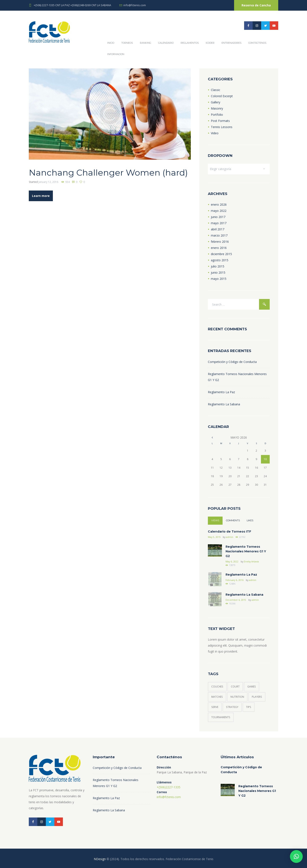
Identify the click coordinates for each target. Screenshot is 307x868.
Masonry (217, 108)
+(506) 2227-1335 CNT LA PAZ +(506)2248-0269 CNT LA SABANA (72, 5)
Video (215, 133)
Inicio (111, 43)
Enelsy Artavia (251, 562)
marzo (219, 235)
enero (219, 204)
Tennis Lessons (222, 127)
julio (218, 266)
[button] (296, 856)
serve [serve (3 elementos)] (215, 707)
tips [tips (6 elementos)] (249, 707)
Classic (216, 90)
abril (218, 229)
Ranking (146, 43)
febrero (220, 242)
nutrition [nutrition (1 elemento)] (237, 697)
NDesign (100, 859)
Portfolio (217, 115)
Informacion (116, 54)
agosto (220, 260)
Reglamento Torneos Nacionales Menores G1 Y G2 (246, 551)
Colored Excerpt (222, 96)
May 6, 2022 (232, 562)
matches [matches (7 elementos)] (217, 697)
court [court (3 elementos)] (235, 687)
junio (218, 217)
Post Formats (220, 121)
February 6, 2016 (235, 580)
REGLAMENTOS (190, 43)
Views (215, 520)
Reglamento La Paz (221, 392)
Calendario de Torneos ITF (230, 531)
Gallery (216, 102)
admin (230, 537)
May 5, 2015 (214, 537)
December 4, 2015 (236, 600)
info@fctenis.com (135, 5)
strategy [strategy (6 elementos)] (232, 707)
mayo (219, 211)
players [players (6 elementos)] (257, 697)
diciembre (221, 254)
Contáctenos (257, 43)
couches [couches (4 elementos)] (217, 687)
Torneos (127, 43)
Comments (233, 520)
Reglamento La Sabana (224, 404)
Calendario (166, 43)
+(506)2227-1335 (169, 787)
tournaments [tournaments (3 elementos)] (221, 717)
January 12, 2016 (48, 182)
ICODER (210, 43)
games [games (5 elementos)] (252, 687)
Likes (250, 520)
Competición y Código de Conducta (232, 362)
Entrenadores (231, 43)
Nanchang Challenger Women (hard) (108, 173)
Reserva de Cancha (256, 5)
